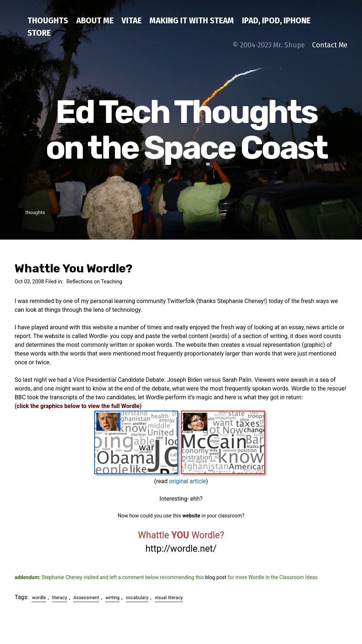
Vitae (132, 20)
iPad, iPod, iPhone (276, 20)
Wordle (300, 389)
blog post (216, 577)
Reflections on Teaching (94, 282)
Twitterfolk (181, 301)
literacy (60, 598)
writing (113, 598)
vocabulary (137, 598)
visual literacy (169, 598)
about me (95, 20)
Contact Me (330, 45)
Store (39, 33)
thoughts (48, 20)
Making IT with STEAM (192, 20)
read (162, 481)
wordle (39, 598)
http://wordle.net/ (181, 549)
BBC (20, 397)
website (191, 516)
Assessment (86, 598)
